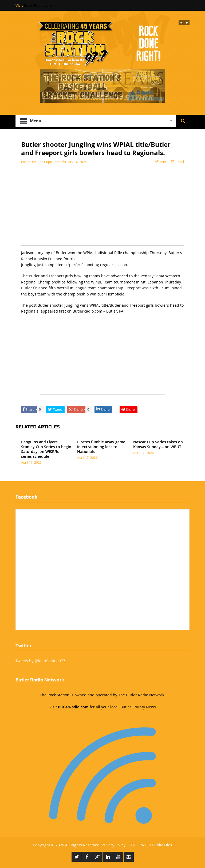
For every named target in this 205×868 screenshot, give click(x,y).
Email (177, 162)
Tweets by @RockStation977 (40, 661)
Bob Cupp (45, 162)
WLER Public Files (157, 845)
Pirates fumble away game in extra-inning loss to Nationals (101, 447)
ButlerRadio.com (38, 5)
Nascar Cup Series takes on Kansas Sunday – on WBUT (158, 444)
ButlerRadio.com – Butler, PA (98, 311)
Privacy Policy (114, 845)
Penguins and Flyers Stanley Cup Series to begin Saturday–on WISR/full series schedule (46, 449)
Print (161, 162)
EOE (131, 845)
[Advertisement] (102, 208)
